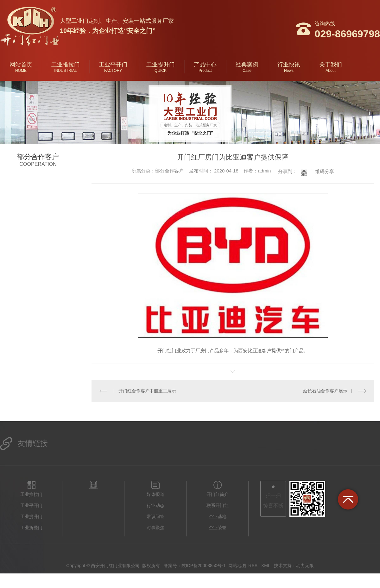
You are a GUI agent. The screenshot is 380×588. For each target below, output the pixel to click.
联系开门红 (218, 505)
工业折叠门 (31, 528)
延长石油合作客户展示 (325, 391)
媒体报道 (155, 494)
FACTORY (113, 71)
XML (266, 566)
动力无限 (305, 566)
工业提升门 (161, 65)
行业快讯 (289, 65)
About (330, 71)
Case (247, 71)
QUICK (161, 71)
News (289, 71)
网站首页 (21, 65)
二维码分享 (322, 171)
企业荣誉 (218, 528)
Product (205, 71)
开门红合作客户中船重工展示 (147, 391)
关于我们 (331, 65)
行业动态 (155, 505)
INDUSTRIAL (65, 71)
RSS (253, 566)
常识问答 (155, 516)
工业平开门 (113, 65)
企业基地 (218, 516)
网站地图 (237, 566)
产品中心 (205, 65)
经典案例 (247, 65)
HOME (21, 71)
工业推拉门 (66, 65)
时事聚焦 (155, 528)
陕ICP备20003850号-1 (204, 566)
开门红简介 (218, 494)
